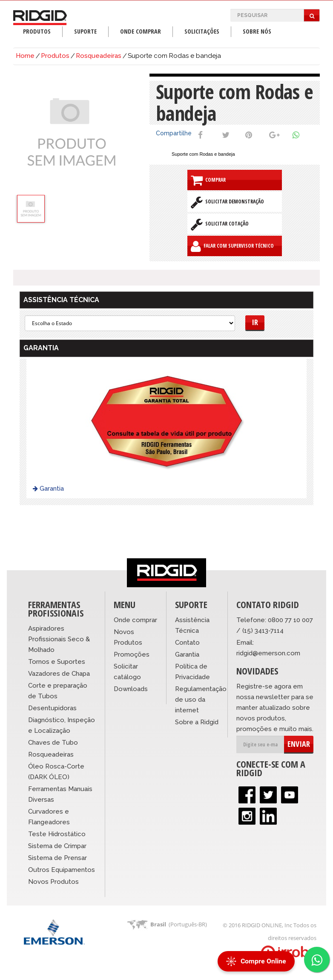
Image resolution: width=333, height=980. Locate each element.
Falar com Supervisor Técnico (232, 246)
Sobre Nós (257, 31)
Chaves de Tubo (53, 743)
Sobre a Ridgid (197, 722)
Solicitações (202, 31)
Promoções (132, 654)
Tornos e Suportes (57, 662)
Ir (255, 322)
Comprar (208, 180)
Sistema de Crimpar (57, 846)
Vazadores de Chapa (59, 674)
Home (25, 56)
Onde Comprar (141, 31)
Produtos (37, 31)
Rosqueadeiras (99, 56)
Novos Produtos (53, 882)
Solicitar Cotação (220, 224)
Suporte (85, 31)
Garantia (48, 489)
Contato (187, 643)
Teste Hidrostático (57, 834)
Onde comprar (135, 620)
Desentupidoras (52, 708)
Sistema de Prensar (57, 858)
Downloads (131, 689)
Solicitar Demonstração (227, 202)
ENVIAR (299, 744)
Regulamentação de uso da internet (201, 700)
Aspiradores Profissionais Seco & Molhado (59, 639)
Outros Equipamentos (62, 870)
